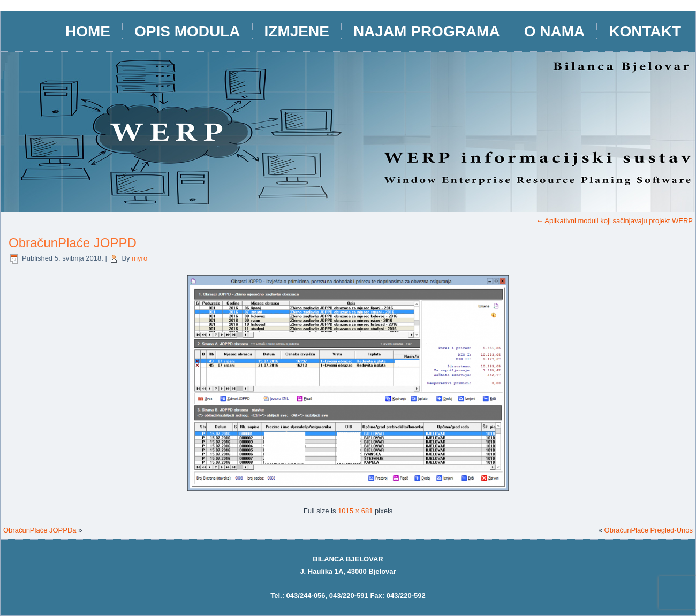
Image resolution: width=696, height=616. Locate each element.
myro (139, 258)
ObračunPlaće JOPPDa (40, 530)
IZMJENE (297, 31)
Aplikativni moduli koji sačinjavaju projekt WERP (614, 221)
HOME (88, 31)
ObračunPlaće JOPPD (73, 243)
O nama (555, 31)
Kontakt (645, 31)
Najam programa (427, 31)
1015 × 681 (355, 511)
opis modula (187, 31)
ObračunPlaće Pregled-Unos (649, 530)
